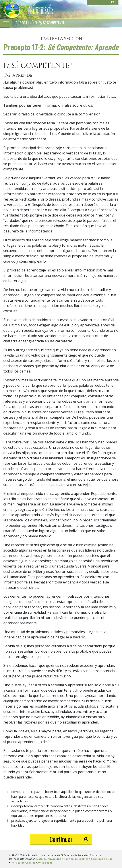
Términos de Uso (102, 859)
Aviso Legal (45, 863)
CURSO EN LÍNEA (27, 23)
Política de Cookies (76, 859)
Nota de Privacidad (49, 859)
